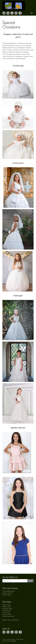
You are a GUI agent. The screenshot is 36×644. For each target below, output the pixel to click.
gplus (20, 13)
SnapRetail (14, 641)
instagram (12, 13)
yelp (16, 13)
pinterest (8, 13)
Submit (31, 581)
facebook (4, 13)
